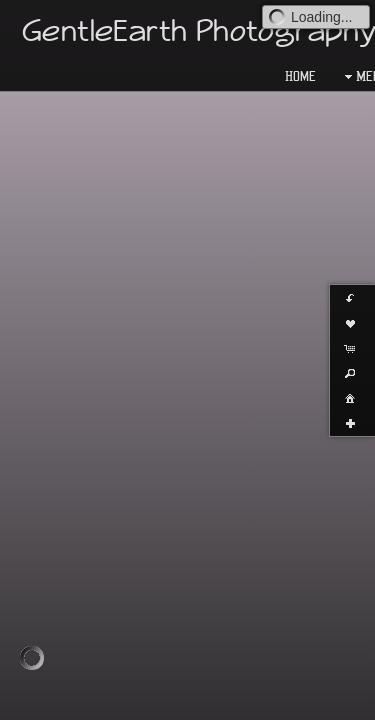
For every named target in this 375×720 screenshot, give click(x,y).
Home (300, 76)
